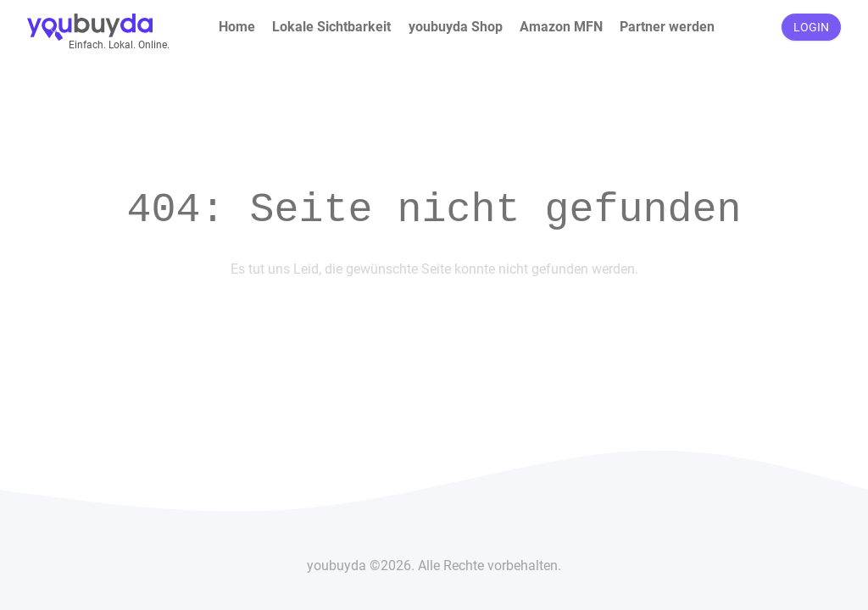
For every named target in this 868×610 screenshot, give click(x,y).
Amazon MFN (561, 27)
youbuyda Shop (456, 27)
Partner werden (667, 27)
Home (237, 27)
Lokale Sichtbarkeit (331, 27)
